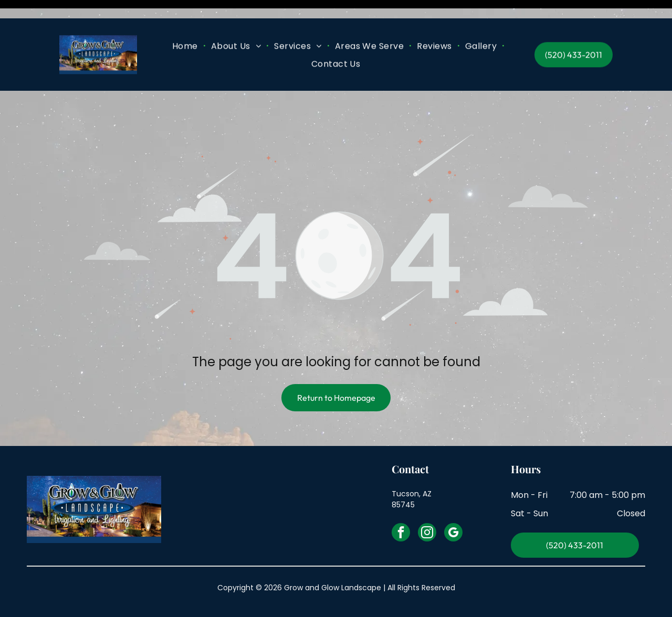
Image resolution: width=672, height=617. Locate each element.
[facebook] (401, 507)
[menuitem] (186, 27)
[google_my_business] (453, 507)
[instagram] (427, 507)
